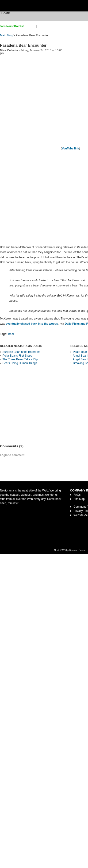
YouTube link (70, 148)
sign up (31, 26)
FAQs (77, 495)
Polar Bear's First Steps (17, 356)
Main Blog (6, 35)
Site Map (79, 499)
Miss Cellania (9, 50)
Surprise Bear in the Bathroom (21, 352)
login (40, 26)
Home (6, 13)
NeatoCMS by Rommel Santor (70, 550)
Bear (11, 334)
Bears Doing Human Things (20, 363)
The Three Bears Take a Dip (20, 359)
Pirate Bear (80, 352)
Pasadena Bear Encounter (23, 45)
